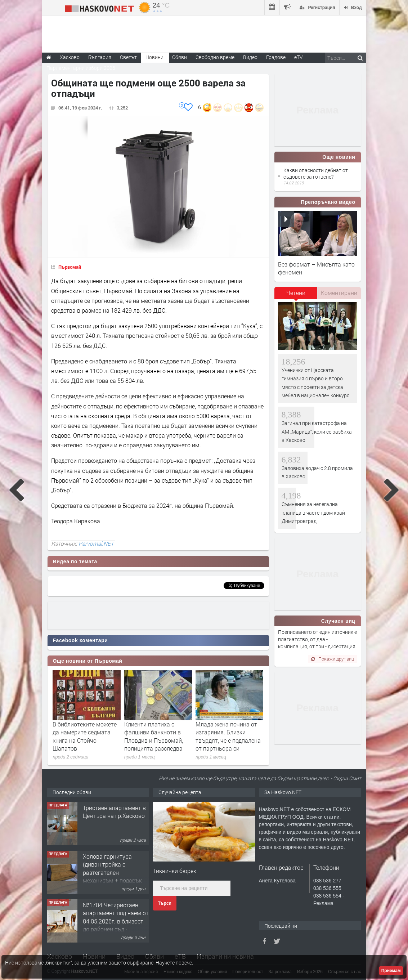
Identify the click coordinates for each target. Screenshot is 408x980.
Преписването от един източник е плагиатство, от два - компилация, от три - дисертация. (317, 639)
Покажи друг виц (333, 659)
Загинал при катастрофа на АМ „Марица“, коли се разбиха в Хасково (317, 431)
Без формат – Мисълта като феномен (316, 268)
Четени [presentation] (296, 293)
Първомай (70, 267)
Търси (165, 903)
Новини (154, 57)
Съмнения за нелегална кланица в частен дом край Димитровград (313, 513)
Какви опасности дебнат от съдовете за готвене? (316, 173)
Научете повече (174, 963)
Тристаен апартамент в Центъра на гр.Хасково (114, 812)
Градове (276, 57)
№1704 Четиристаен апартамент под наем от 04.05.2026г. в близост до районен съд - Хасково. (116, 921)
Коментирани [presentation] (339, 293)
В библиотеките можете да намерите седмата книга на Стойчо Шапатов (85, 736)
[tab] (296, 295)
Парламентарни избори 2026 (81, 68)
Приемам (391, 971)
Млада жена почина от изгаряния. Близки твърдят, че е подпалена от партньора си (228, 736)
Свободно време (215, 57)
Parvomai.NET (96, 543)
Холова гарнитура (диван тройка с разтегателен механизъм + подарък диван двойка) (112, 872)
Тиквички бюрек (175, 871)
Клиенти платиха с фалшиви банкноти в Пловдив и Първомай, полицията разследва (154, 736)
